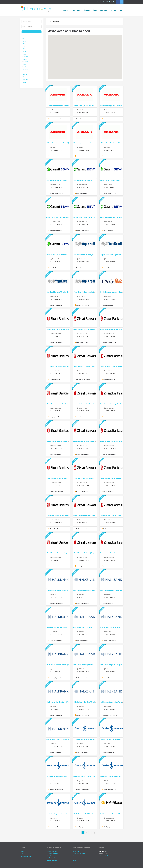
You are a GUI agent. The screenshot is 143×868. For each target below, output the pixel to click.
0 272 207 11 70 (84, 709)
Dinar (24, 54)
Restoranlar (76, 851)
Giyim (75, 856)
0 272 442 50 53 (57, 784)
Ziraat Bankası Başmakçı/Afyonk (58, 329)
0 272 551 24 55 (84, 448)
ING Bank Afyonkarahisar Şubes (111, 292)
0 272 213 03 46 (84, 523)
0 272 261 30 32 (84, 374)
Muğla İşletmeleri (52, 858)
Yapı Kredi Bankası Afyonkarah (58, 292)
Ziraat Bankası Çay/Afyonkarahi (58, 367)
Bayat (25, 41)
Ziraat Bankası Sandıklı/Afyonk (111, 516)
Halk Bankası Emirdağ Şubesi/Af (84, 627)
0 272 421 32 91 (111, 374)
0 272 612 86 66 (84, 746)
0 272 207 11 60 (111, 597)
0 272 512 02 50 (84, 299)
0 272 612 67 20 (57, 187)
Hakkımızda (24, 859)
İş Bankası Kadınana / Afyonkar (111, 777)
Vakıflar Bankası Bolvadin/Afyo (111, 814)
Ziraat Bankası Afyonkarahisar (111, 478)
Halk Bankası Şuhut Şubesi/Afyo (111, 702)
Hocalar (25, 62)
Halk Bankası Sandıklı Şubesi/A (58, 702)
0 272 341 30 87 (57, 486)
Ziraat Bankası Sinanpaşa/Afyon (58, 553)
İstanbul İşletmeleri (52, 851)
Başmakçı (26, 39)
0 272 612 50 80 (111, 821)
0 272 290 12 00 (84, 225)
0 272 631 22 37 (57, 374)
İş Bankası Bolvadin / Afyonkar (84, 739)
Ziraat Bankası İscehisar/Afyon (58, 478)
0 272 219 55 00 (57, 225)
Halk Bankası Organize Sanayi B (111, 665)
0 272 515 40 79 (111, 150)
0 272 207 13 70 (84, 635)
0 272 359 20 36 (84, 411)
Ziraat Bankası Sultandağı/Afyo (84, 553)
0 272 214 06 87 (84, 784)
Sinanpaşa (26, 77)
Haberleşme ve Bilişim (79, 854)
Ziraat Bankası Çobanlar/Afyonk (84, 367)
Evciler (25, 59)
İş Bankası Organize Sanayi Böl (58, 814)
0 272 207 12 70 (111, 672)
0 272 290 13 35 (111, 262)
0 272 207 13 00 (57, 709)
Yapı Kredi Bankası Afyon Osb (111, 255)
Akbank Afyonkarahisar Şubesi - (84, 143)
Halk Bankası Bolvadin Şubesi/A (58, 590)
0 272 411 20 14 (57, 336)
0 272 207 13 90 (111, 635)
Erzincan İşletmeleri (52, 860)
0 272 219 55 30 (111, 225)
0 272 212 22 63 (57, 523)
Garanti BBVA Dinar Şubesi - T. (84, 180)
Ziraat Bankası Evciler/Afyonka (58, 441)
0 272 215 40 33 (84, 150)
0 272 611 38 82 (111, 336)
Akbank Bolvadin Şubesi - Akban (58, 106)
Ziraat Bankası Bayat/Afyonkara (84, 329)
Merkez (25, 72)
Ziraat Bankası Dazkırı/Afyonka (111, 367)
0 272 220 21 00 (57, 672)
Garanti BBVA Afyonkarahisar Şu (111, 217)
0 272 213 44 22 (57, 299)
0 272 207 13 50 (84, 597)
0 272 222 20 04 (57, 821)
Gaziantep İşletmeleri (53, 854)
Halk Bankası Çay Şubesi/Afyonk (84, 590)
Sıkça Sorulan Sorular (27, 856)
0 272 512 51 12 (84, 821)
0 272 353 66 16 (111, 746)
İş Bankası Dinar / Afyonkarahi (111, 739)
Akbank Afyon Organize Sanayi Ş (58, 143)
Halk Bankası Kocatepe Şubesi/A (84, 665)
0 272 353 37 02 (84, 262)
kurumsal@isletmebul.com (107, 856)
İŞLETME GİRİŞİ (110, 2)
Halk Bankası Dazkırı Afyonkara (111, 590)
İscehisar (26, 67)
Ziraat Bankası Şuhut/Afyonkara (111, 553)
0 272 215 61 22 (111, 784)
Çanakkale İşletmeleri (53, 856)
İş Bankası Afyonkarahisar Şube (84, 777)
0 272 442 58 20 (111, 411)
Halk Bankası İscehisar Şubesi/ (111, 627)
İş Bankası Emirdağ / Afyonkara (58, 777)
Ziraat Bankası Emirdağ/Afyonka (111, 404)
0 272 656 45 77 (84, 560)
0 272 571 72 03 (84, 486)
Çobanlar (26, 49)
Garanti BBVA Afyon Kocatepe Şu (58, 217)
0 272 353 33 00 (84, 113)
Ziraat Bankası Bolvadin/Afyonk (111, 329)
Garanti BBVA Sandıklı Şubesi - (58, 255)
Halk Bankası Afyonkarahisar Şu (58, 665)
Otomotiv (75, 858)
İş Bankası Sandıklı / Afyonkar (84, 814)
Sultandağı (26, 80)
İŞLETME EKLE (101, 2)
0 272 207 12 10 (57, 635)
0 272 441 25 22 (111, 187)
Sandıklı (25, 74)
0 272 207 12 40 (84, 672)
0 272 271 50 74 (111, 448)
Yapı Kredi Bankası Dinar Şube (84, 255)
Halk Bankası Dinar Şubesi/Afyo (58, 627)
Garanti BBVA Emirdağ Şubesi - (111, 180)
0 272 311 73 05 (57, 560)
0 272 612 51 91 (57, 113)
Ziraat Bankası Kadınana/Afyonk (58, 516)
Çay (24, 46)
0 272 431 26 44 (57, 448)
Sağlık (75, 860)
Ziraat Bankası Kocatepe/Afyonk (84, 516)
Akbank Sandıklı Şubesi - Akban (111, 143)
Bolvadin (25, 44)
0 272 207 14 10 (111, 709)
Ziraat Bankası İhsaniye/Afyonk (111, 441)
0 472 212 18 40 (57, 746)
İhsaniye (25, 64)
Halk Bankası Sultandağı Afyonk (84, 702)
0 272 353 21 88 (84, 187)
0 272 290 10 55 (57, 150)
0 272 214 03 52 (111, 299)
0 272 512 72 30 (57, 262)
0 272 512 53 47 (111, 523)
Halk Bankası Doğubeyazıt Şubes (58, 739)
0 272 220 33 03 (111, 486)
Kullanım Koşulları (26, 854)
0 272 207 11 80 (57, 597)
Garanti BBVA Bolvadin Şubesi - (58, 180)
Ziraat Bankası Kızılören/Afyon (84, 478)
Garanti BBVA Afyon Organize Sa (84, 217)
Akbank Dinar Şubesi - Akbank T (84, 106)
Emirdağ (25, 57)
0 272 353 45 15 (57, 411)
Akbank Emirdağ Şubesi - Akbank (111, 106)
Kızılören (25, 69)
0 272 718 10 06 (111, 560)
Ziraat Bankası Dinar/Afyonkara (58, 404)
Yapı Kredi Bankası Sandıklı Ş (84, 292)
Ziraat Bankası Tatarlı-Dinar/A (84, 404)
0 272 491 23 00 (84, 336)
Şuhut (25, 82)
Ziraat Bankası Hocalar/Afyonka (84, 441)
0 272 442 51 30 (111, 113)
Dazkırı (25, 52)
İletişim (23, 851)
